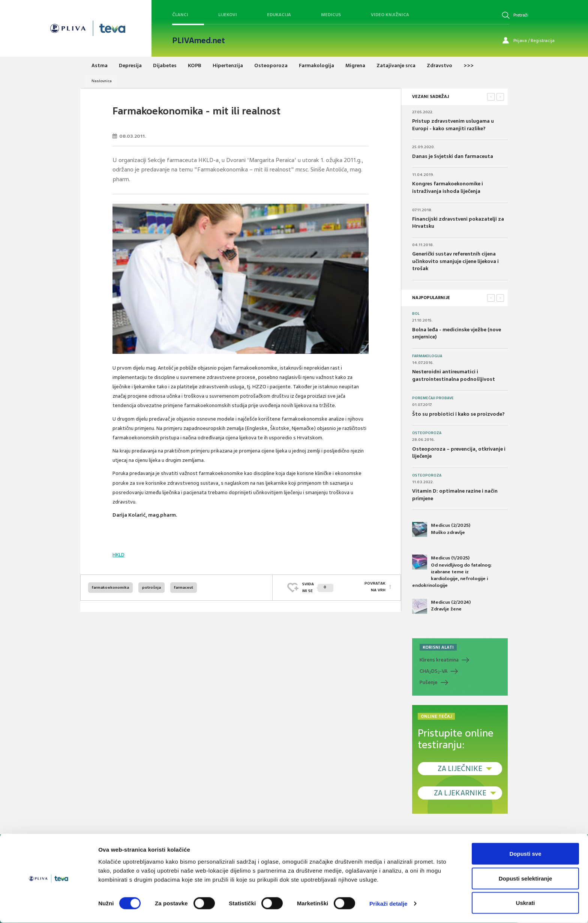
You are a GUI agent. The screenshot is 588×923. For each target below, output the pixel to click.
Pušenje (429, 682)
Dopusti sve (525, 854)
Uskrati (526, 903)
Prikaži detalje (388, 904)
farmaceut (184, 587)
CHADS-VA (433, 671)
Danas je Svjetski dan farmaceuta (453, 156)
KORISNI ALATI (438, 647)
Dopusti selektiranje (526, 879)
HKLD (118, 555)
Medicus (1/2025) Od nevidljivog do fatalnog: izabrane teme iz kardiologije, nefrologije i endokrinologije (452, 571)
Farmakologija (427, 356)
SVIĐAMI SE (318, 587)
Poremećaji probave (433, 398)
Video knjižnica (390, 15)
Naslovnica (102, 81)
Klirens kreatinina (439, 660)
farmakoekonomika (110, 587)
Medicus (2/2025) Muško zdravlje (441, 529)
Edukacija (279, 15)
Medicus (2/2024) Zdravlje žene (441, 606)
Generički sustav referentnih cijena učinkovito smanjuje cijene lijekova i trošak (455, 261)
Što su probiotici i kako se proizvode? (458, 414)
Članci (180, 15)
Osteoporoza (427, 433)
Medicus (331, 15)
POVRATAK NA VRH (375, 587)
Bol (416, 314)
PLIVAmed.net (199, 41)
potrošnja (151, 587)
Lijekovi (228, 15)
